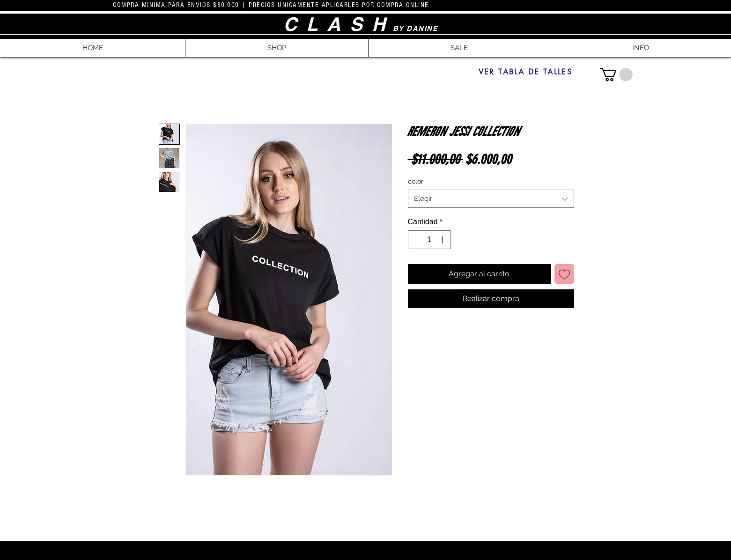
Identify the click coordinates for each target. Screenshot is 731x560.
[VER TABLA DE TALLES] (526, 72)
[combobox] (491, 199)
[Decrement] (416, 240)
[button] (277, 48)
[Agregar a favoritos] (564, 274)
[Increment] (443, 240)
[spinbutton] (429, 240)
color (416, 181)
